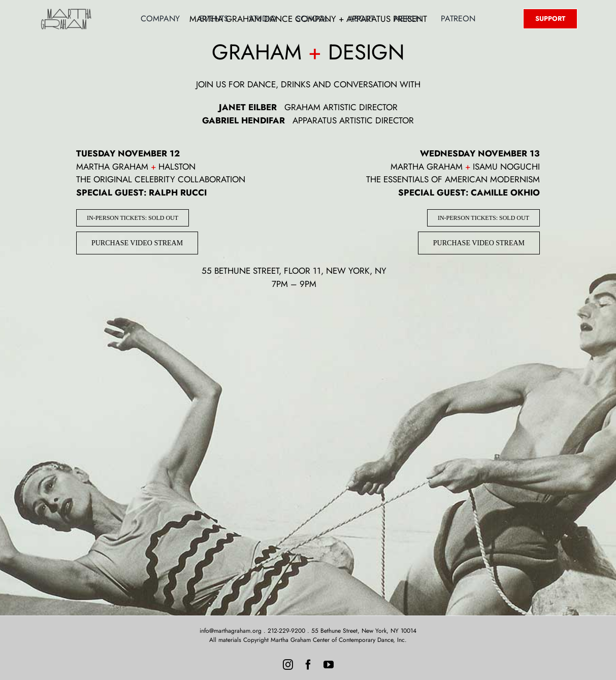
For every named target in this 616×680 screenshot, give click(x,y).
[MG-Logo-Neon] (66, 11)
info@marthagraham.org (231, 631)
